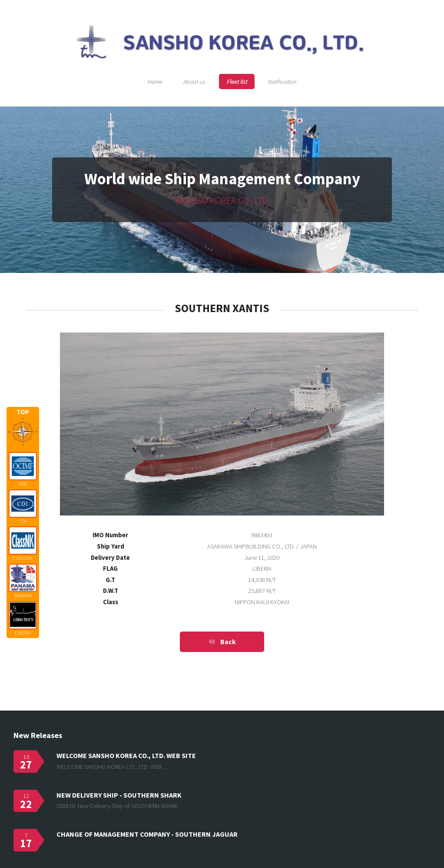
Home (155, 81)
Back (228, 642)
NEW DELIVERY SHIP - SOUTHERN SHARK (119, 795)
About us (194, 81)
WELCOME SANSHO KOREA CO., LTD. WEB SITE (126, 755)
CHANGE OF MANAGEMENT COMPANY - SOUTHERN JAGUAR (147, 834)
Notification (282, 81)
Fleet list (237, 81)
